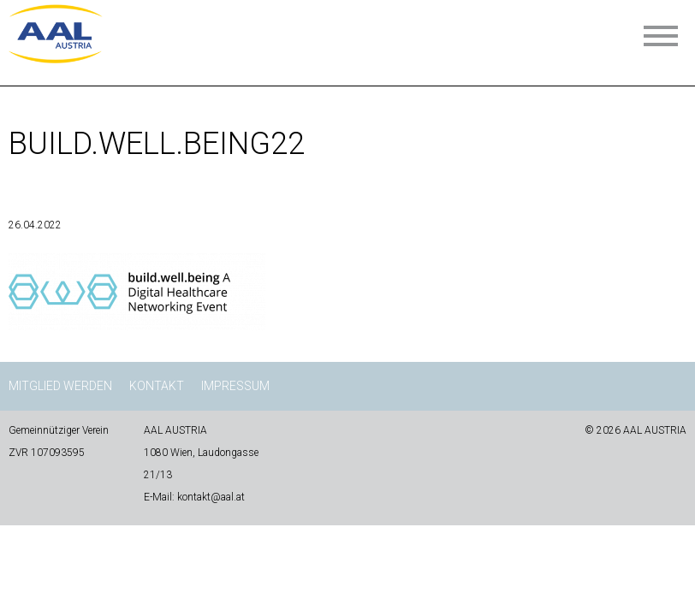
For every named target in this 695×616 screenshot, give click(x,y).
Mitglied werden (60, 386)
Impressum (235, 386)
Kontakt (157, 386)
